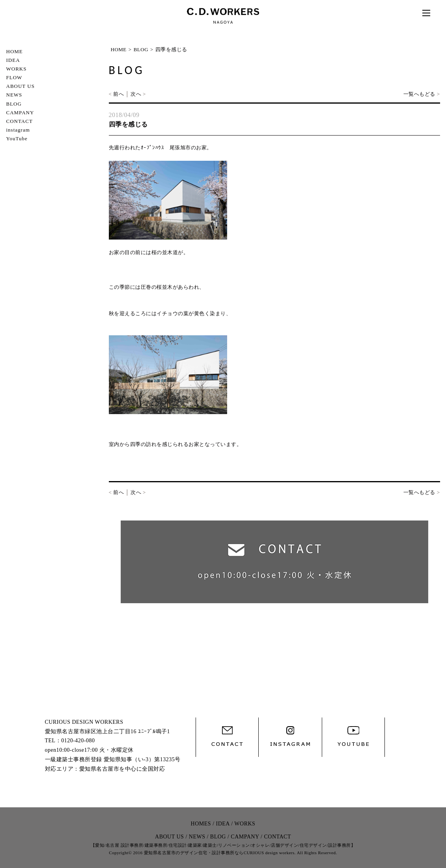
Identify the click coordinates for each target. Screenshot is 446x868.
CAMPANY (20, 112)
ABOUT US (21, 86)
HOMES (201, 824)
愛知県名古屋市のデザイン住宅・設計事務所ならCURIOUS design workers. (220, 853)
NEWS (14, 95)
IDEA (13, 60)
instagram (18, 130)
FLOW (14, 77)
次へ (136, 94)
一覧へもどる (419, 94)
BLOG (14, 104)
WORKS (17, 69)
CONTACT (20, 121)
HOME (15, 51)
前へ (118, 94)
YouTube (17, 138)
